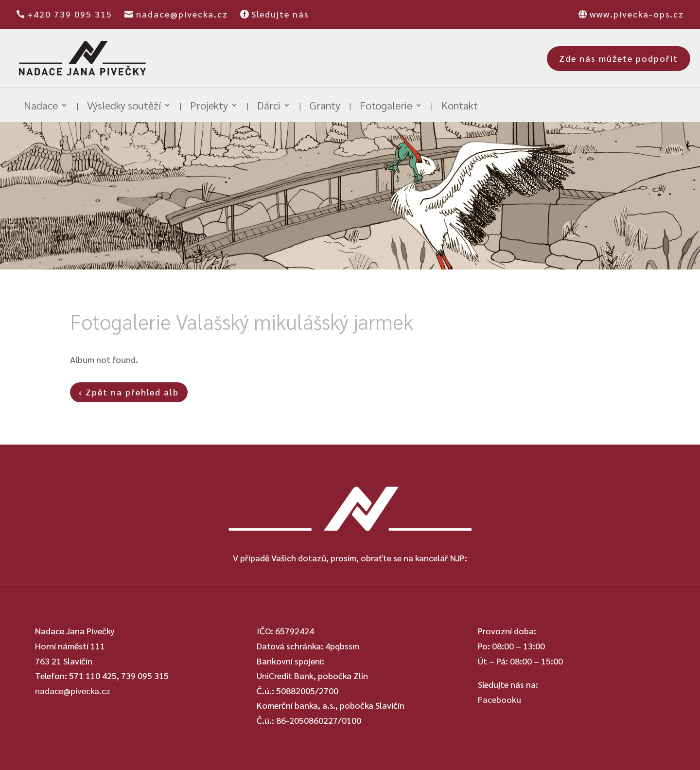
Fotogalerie (386, 107)
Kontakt (460, 107)
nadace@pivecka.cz (182, 14)
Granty (325, 107)
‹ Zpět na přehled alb (129, 392)
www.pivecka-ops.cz (637, 14)
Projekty (209, 107)
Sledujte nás (280, 14)
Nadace (41, 107)
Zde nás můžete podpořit (619, 58)
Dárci (269, 107)
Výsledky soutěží (124, 107)
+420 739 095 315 (70, 14)
